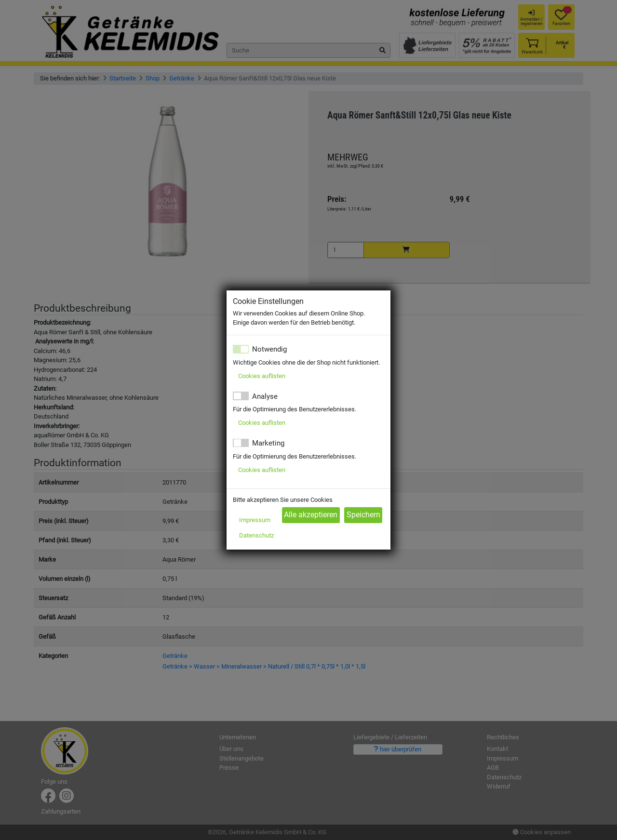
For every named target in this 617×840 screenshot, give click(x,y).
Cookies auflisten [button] (262, 376)
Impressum (255, 520)
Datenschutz (256, 535)
